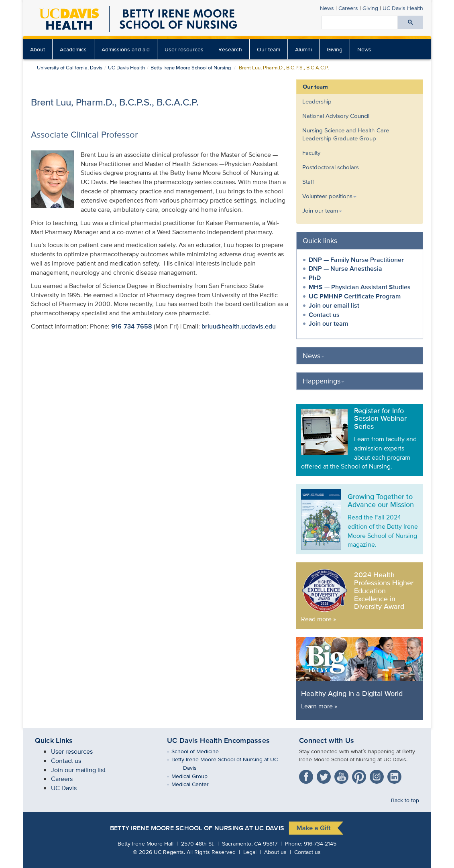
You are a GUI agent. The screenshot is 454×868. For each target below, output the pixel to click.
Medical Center (196, 784)
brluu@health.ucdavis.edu (239, 326)
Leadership (317, 101)
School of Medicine (201, 751)
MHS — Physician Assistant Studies (360, 287)
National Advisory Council (336, 116)
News (327, 8)
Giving (370, 8)
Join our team (328, 323)
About (38, 49)
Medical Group (195, 776)
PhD (315, 278)
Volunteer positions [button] (329, 196)
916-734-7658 (132, 326)
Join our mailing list (78, 770)
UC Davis (64, 788)
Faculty (311, 153)
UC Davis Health (403, 8)
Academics (73, 49)
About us (275, 852)
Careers (348, 8)
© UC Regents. (159, 852)
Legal (250, 852)
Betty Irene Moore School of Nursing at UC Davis (197, 828)
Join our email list (334, 305)
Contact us (324, 315)
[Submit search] (410, 22)
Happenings (324, 381)
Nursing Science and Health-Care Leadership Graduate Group (346, 134)
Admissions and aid (126, 49)
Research (230, 49)
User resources (184, 49)
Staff (308, 182)
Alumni (303, 49)
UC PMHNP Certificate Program (355, 296)
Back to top (405, 800)
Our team (269, 49)
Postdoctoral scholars (331, 167)
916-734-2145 (320, 843)
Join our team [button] (322, 210)
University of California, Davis (70, 68)
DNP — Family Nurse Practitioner (356, 260)
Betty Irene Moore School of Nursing (191, 68)
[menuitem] (38, 49)
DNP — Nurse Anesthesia (345, 269)
